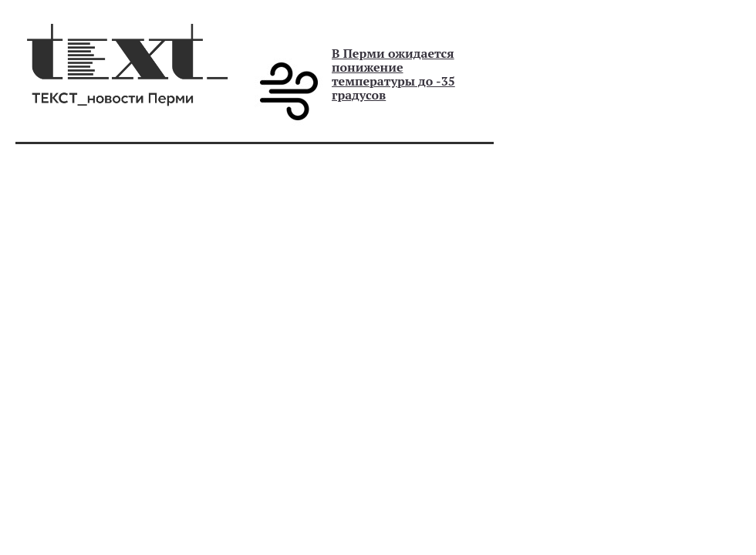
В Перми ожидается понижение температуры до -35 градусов (393, 74)
